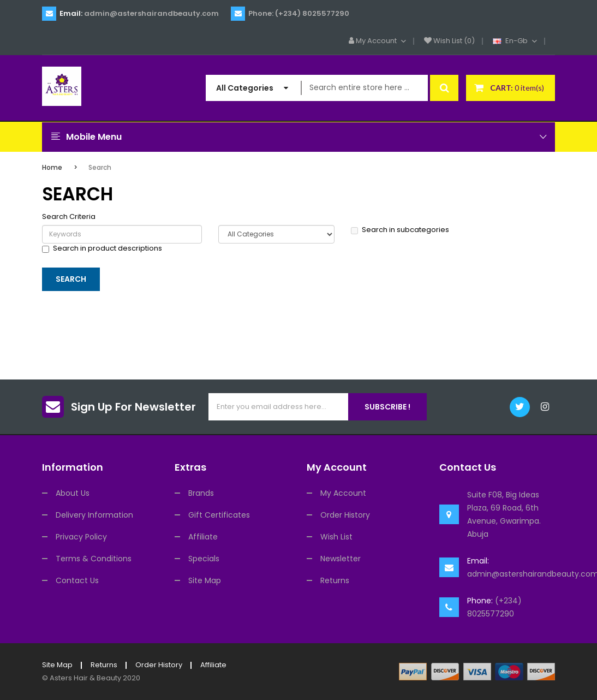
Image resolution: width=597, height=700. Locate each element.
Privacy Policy (81, 537)
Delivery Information (94, 515)
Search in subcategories (400, 230)
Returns (335, 580)
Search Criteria (69, 217)
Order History (345, 515)
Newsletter (341, 559)
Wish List (336, 537)
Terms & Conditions (94, 559)
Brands (201, 493)
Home (52, 167)
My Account (343, 493)
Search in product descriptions (102, 248)
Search (100, 167)
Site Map (205, 580)
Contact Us (77, 580)
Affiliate (203, 537)
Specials (204, 559)
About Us (73, 493)
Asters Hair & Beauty (85, 678)
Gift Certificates (219, 515)
